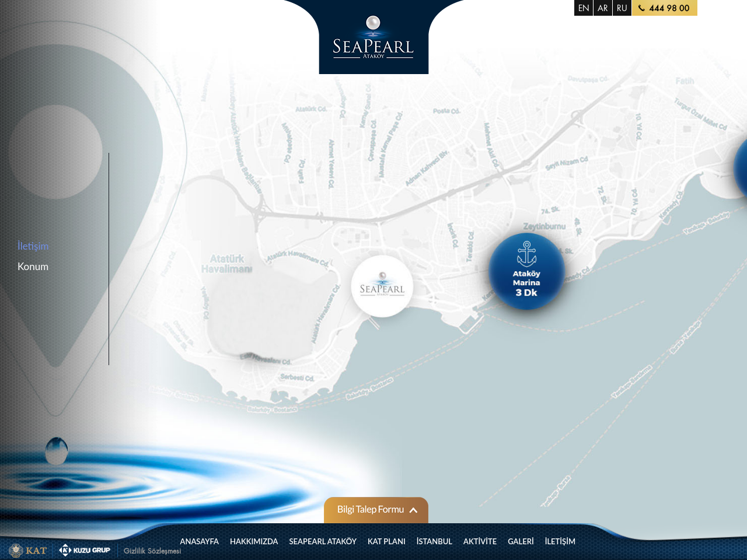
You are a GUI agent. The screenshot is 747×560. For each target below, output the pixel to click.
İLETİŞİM (560, 541)
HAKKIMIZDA (254, 541)
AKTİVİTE (480, 541)
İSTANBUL (434, 541)
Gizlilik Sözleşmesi (152, 551)
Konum (33, 266)
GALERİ (521, 541)
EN (584, 8)
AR (603, 8)
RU (622, 8)
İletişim (33, 246)
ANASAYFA (200, 541)
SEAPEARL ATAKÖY (323, 541)
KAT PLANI (387, 541)
